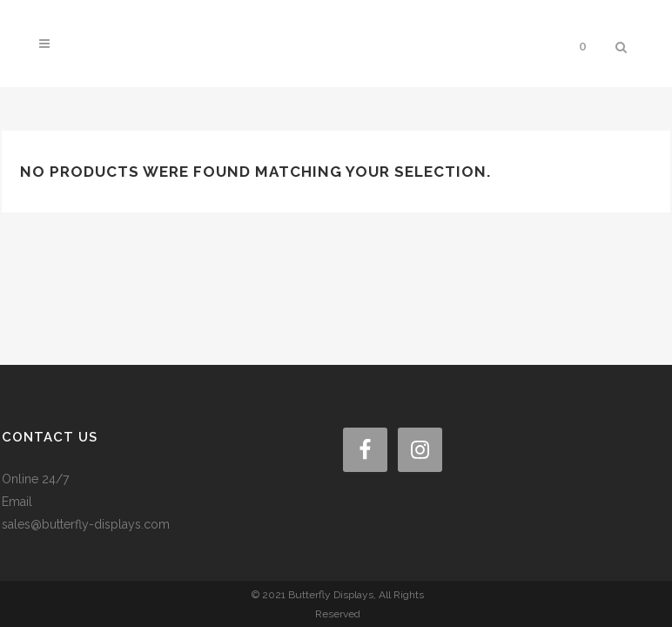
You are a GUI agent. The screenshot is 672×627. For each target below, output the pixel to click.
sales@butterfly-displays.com (86, 420)
